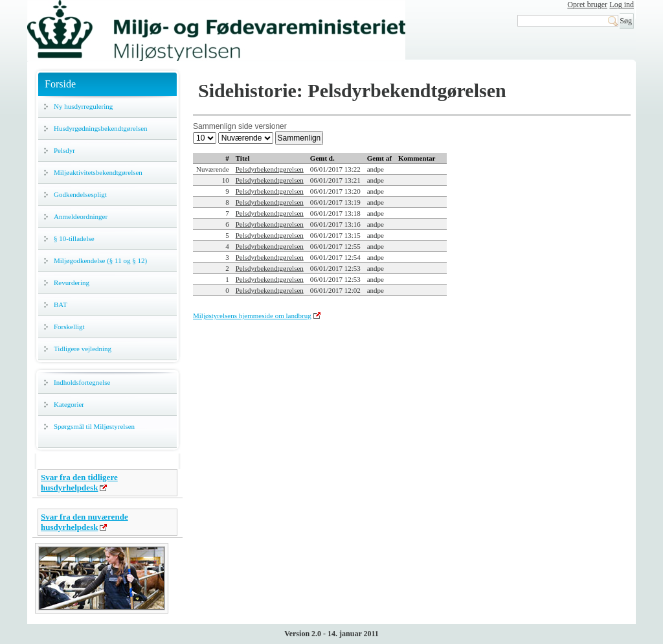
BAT (61, 305)
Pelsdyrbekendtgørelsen (270, 169)
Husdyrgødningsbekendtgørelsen (101, 128)
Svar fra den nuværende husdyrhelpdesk (84, 522)
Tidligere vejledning (83, 349)
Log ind (622, 5)
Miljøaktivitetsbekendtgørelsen (98, 172)
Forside (60, 84)
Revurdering (72, 282)
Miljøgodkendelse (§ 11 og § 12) (100, 260)
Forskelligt (69, 327)
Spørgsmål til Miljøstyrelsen (94, 426)
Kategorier (69, 404)
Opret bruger (587, 5)
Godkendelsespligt (80, 194)
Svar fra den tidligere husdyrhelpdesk (79, 482)
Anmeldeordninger (81, 216)
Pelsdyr (64, 150)
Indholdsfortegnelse (82, 382)
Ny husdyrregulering (83, 106)
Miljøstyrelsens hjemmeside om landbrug (252, 316)
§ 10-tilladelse (74, 238)
